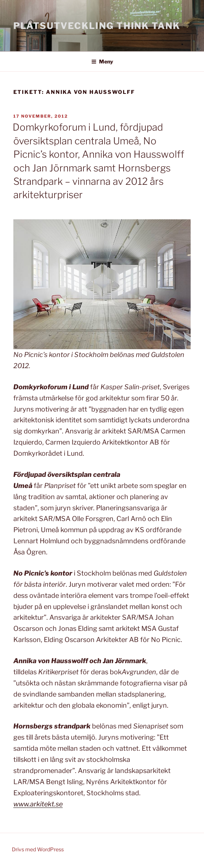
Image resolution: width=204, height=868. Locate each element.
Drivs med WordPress (38, 849)
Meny (102, 61)
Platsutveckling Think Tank (97, 26)
